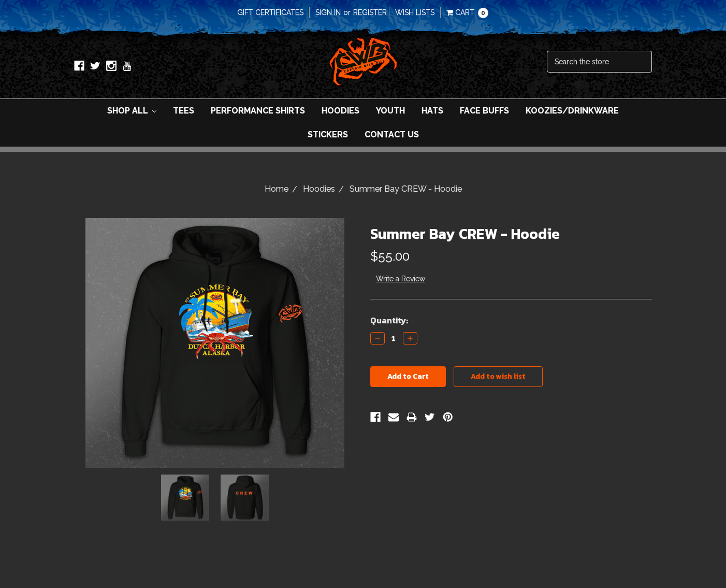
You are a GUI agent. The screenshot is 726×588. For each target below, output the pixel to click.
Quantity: (389, 320)
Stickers (328, 134)
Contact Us (392, 134)
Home (277, 189)
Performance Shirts (258, 111)
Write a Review (401, 279)
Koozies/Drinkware (572, 111)
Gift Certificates (270, 12)
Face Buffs (484, 111)
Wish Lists (415, 12)
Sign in (328, 12)
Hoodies (340, 111)
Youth (390, 111)
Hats (432, 111)
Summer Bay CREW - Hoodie (406, 189)
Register (370, 12)
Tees (184, 111)
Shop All (132, 111)
